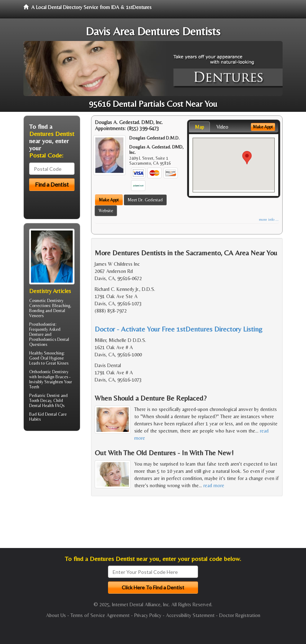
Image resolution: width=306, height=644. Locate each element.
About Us (56, 615)
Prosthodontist (42, 324)
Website (106, 211)
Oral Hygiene (52, 358)
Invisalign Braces (53, 377)
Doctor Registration (240, 615)
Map (199, 127)
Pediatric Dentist (44, 396)
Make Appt (109, 200)
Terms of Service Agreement (100, 615)
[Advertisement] (60, 492)
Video (222, 127)
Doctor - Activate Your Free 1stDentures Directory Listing (179, 329)
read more (214, 485)
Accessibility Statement (190, 615)
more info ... (269, 220)
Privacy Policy (148, 615)
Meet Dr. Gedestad (145, 200)
